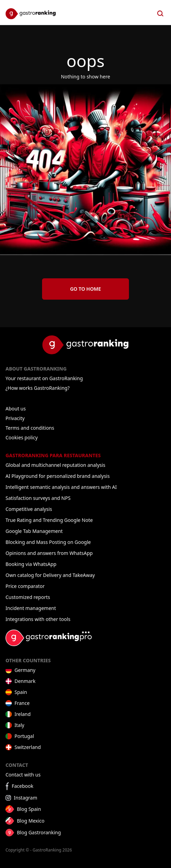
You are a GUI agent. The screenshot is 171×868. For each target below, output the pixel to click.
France (22, 703)
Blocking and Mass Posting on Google (48, 542)
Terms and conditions (30, 428)
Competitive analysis (29, 509)
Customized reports (28, 597)
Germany (25, 670)
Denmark (25, 681)
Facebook (23, 786)
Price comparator (25, 586)
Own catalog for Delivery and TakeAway (50, 575)
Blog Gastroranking (39, 832)
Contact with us (23, 775)
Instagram (26, 798)
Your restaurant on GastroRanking (44, 378)
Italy (19, 725)
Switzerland (28, 747)
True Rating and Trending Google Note (49, 520)
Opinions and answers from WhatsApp (49, 553)
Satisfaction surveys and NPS (38, 498)
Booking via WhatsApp (31, 564)
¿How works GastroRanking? (38, 388)
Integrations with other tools (38, 619)
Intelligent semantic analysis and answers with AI (61, 487)
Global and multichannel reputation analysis (56, 465)
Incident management (31, 608)
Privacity (15, 418)
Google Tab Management (34, 531)
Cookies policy (22, 437)
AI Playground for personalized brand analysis (58, 476)
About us (16, 409)
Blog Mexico (31, 821)
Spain (21, 692)
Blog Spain (29, 809)
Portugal (24, 736)
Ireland (23, 714)
